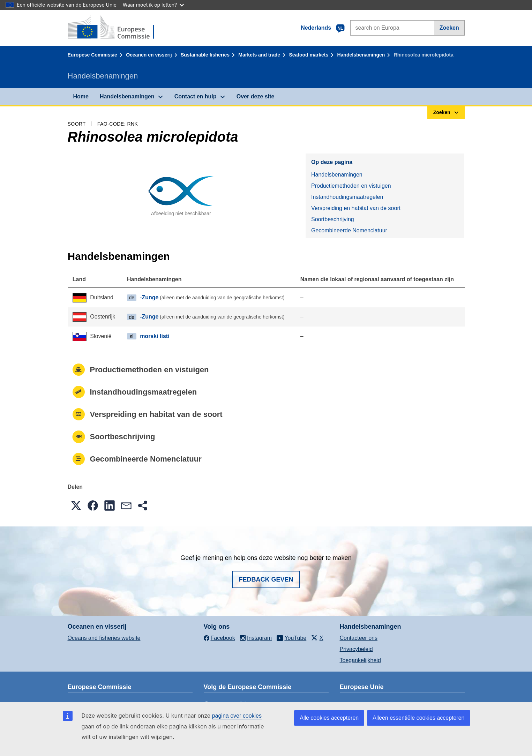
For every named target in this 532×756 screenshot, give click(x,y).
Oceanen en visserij (149, 55)
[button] (76, 506)
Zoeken (449, 28)
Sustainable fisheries (205, 55)
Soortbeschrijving (333, 219)
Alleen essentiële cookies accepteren (418, 718)
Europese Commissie (92, 55)
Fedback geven (266, 579)
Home (81, 96)
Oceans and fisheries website (104, 638)
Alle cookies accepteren (329, 718)
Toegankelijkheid (360, 660)
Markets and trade (259, 55)
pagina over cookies (237, 716)
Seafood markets (309, 55)
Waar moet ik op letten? (153, 5)
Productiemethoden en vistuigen (351, 186)
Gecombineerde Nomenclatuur (349, 230)
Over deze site (256, 96)
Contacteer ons (359, 638)
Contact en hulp (196, 96)
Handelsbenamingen (361, 55)
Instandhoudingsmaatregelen (347, 197)
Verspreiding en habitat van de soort (356, 208)
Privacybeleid (356, 649)
